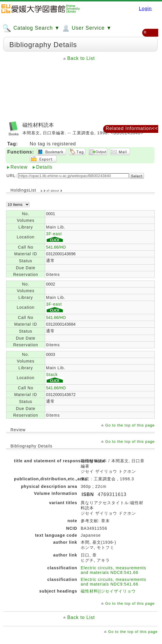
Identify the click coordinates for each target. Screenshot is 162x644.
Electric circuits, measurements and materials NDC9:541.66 (113, 582)
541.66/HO (56, 247)
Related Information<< (132, 128)
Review (19, 167)
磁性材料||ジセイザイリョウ (108, 591)
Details (44, 167)
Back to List (81, 58)
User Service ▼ (86, 28)
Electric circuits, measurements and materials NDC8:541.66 (113, 570)
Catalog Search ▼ (31, 28)
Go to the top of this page (130, 425)
